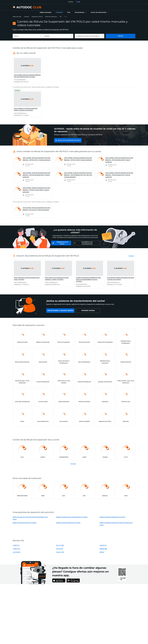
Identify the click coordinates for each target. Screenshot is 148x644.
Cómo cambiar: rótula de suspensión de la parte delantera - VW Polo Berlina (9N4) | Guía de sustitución (119, 160)
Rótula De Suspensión (51, 17)
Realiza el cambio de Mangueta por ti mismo (112, 517)
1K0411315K (60, 552)
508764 (102, 552)
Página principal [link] (17, 17)
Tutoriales (26, 17)
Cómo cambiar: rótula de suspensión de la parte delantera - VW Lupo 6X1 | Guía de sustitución (36, 209)
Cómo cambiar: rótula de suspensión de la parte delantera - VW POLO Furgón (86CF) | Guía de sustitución (36, 190)
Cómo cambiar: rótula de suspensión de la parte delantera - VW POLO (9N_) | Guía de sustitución (36, 159)
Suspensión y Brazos (37, 17)
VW (60, 17)
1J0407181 (16, 545)
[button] (81, 12)
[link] (46, 12)
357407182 (60, 549)
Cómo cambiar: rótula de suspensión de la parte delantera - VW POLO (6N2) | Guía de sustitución (78, 159)
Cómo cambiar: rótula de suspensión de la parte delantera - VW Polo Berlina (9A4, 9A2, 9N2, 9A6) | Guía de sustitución (78, 175)
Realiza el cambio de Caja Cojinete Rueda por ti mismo (72, 517)
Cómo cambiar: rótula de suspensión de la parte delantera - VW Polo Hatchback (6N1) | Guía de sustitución (36, 175)
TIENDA (71, 2)
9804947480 (103, 549)
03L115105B (60, 545)
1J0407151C (16, 549)
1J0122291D (16, 552)
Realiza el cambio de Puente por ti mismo (25, 523)
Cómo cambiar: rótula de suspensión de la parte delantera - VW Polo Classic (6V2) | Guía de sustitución (119, 175)
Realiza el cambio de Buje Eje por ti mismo (68, 523)
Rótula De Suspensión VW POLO (69, 140)
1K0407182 (103, 545)
